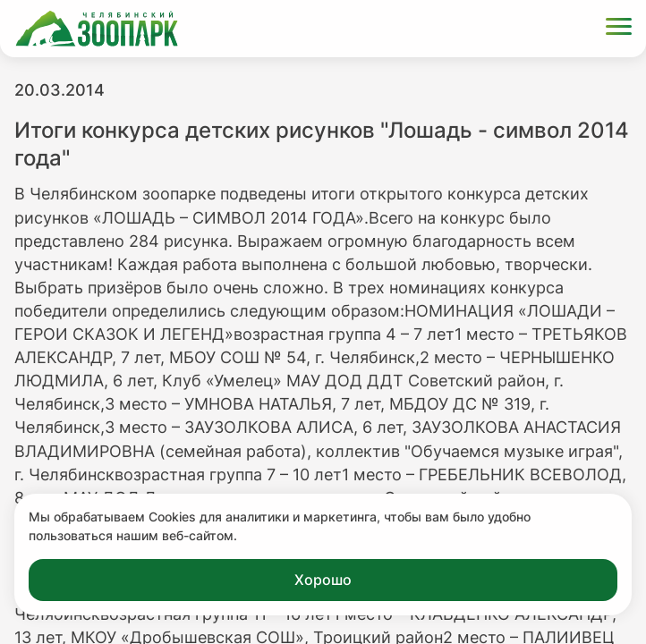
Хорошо (323, 580)
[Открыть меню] (619, 29)
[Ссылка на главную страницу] (97, 29)
